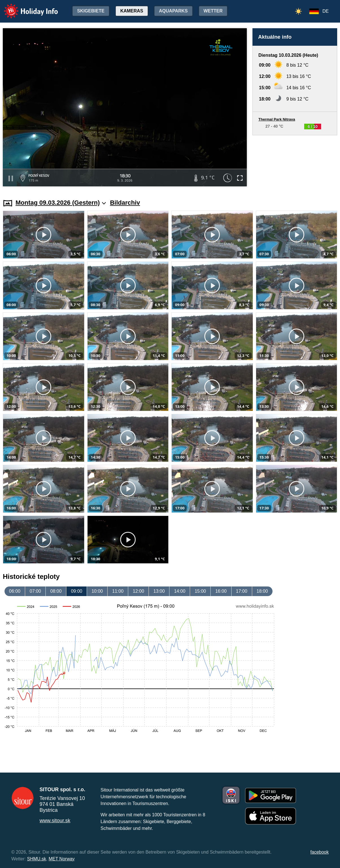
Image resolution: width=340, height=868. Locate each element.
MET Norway (62, 859)
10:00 (97, 591)
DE (326, 11)
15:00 (200, 591)
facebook (320, 852)
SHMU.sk (37, 859)
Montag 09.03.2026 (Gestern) (61, 203)
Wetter (213, 11)
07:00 (35, 591)
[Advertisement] (295, 162)
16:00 (221, 591)
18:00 (262, 591)
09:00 (77, 591)
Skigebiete (91, 11)
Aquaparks (173, 11)
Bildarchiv (125, 203)
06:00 (15, 591)
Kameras (132, 11)
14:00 (180, 591)
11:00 (118, 591)
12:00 (138, 591)
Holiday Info (25, 7)
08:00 (56, 591)
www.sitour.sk (55, 821)
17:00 (242, 591)
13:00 (159, 591)
